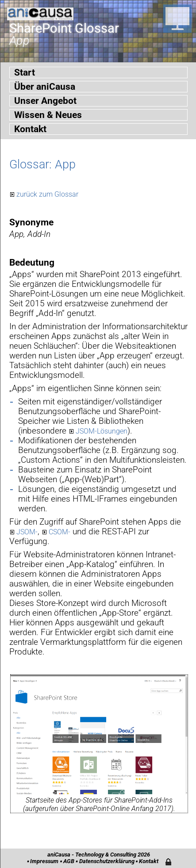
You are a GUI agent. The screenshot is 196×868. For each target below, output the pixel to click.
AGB (69, 861)
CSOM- (60, 532)
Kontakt (30, 129)
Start (25, 72)
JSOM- (27, 532)
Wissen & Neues (48, 115)
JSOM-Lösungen (102, 431)
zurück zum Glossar (47, 194)
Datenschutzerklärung (107, 861)
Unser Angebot (45, 101)
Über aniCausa (45, 87)
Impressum (44, 861)
